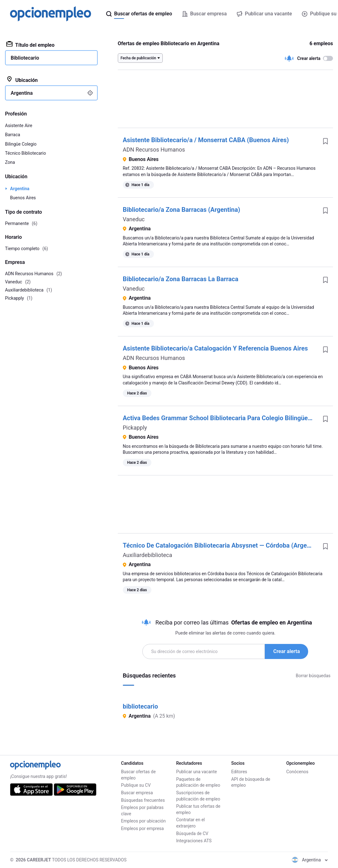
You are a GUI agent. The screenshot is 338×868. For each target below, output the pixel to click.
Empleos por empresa (142, 828)
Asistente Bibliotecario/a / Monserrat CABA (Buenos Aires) (206, 140)
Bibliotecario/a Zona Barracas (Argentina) (182, 210)
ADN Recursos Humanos (154, 150)
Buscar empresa (137, 793)
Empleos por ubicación (143, 821)
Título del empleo (30, 45)
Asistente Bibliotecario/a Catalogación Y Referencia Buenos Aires (215, 348)
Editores (239, 772)
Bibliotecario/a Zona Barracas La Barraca (181, 279)
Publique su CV (136, 785)
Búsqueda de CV (192, 833)
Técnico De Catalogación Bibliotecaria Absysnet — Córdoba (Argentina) (223, 545)
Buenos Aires (23, 198)
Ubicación (22, 80)
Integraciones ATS (194, 841)
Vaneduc (134, 219)
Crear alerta (286, 651)
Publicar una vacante (197, 772)
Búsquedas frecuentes (143, 800)
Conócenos (297, 772)
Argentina (20, 189)
